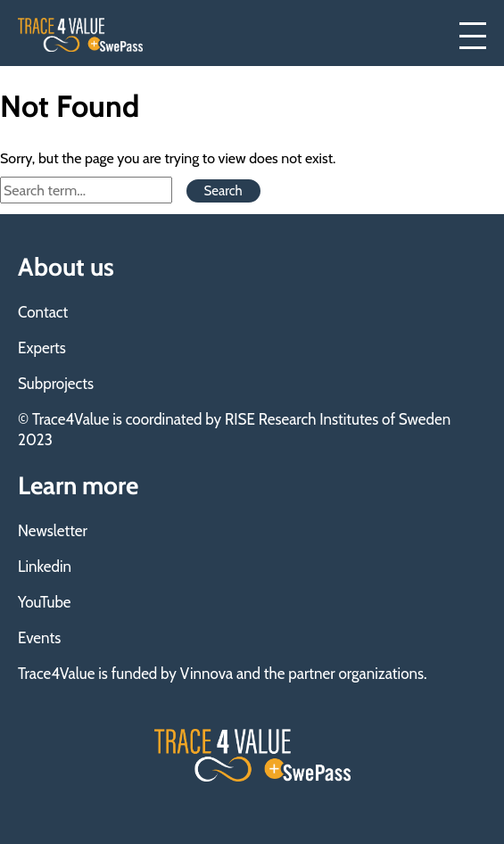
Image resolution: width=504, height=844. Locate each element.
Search (223, 191)
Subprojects (56, 384)
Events (39, 638)
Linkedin (45, 567)
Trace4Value (80, 35)
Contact (43, 312)
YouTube (45, 602)
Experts (42, 348)
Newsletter (53, 531)
